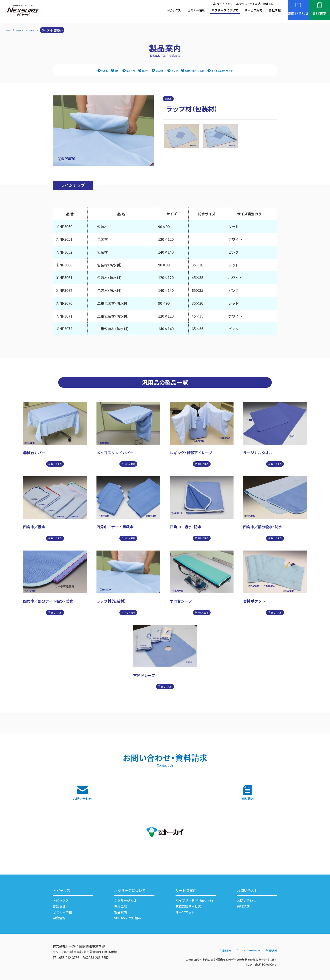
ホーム (10, 30)
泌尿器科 (153, 71)
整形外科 (116, 71)
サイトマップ (214, 4)
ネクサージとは (125, 901)
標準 (265, 4)
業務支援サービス (188, 906)
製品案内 (25, 30)
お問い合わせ (247, 901)
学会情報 (59, 918)
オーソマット (185, 912)
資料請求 (243, 906)
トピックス (147, 11)
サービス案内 (239, 11)
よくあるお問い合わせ (235, 71)
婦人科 (134, 71)
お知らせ (59, 906)
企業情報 (208, 950)
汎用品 (39, 30)
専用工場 (121, 906)
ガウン (171, 71)
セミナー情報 (173, 11)
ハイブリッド (194, 901)
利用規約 (270, 950)
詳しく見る (55, 466)
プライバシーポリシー (239, 950)
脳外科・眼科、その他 (198, 71)
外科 (99, 71)
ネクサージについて (206, 11)
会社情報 (264, 11)
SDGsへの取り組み (128, 918)
